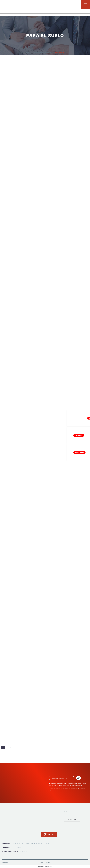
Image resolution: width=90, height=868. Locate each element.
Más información (54, 791)
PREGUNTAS (72, 819)
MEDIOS (51, 835)
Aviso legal (5, 862)
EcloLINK (48, 862)
